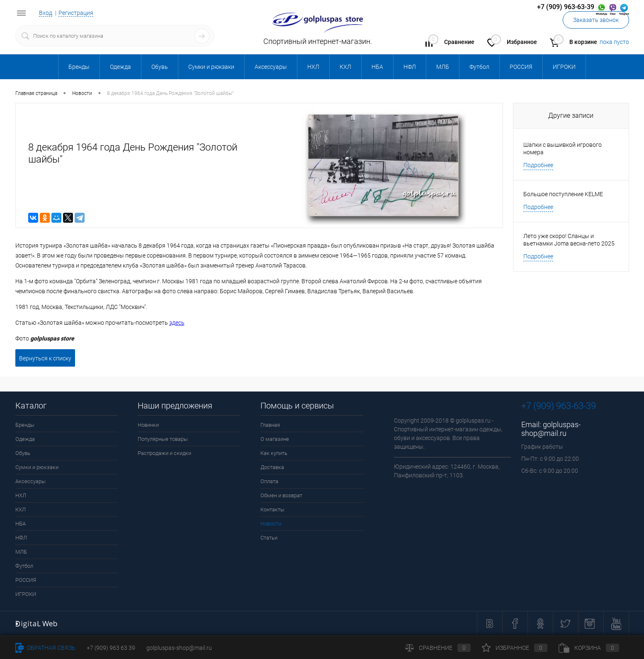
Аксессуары (30, 481)
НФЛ (21, 538)
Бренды (25, 425)
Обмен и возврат (281, 495)
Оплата (269, 481)
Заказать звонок (596, 20)
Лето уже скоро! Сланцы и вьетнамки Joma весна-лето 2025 (569, 240)
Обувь (23, 453)
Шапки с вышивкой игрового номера (563, 148)
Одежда (25, 439)
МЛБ (21, 552)
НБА (21, 524)
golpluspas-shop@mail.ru (551, 429)
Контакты (272, 509)
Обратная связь (45, 648)
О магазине (275, 439)
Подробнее (538, 165)
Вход (46, 13)
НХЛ (21, 495)
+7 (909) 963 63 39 (111, 648)
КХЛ (21, 509)
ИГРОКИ (26, 594)
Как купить (274, 453)
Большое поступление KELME (563, 194)
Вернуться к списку (45, 358)
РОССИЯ (26, 580)
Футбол (24, 566)
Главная (270, 425)
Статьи (269, 538)
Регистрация (76, 13)
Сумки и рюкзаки (37, 467)
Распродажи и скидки (164, 453)
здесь (177, 323)
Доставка (272, 467)
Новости (271, 524)
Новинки (148, 425)
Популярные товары (163, 439)
